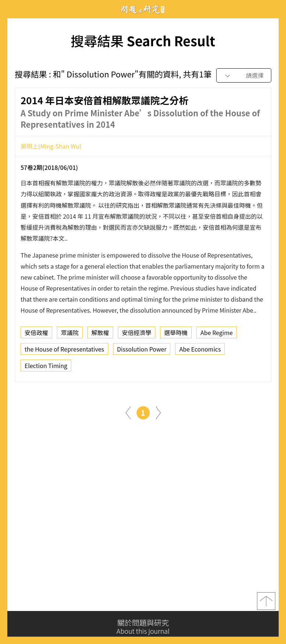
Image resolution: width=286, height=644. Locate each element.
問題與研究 (143, 9)
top (266, 603)
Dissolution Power (142, 351)
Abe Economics (200, 351)
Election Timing (46, 368)
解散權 (100, 335)
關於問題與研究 (143, 627)
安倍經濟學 (137, 335)
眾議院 (70, 335)
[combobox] (244, 76)
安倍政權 (36, 335)
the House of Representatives (64, 351)
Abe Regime (217, 335)
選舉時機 (176, 335)
